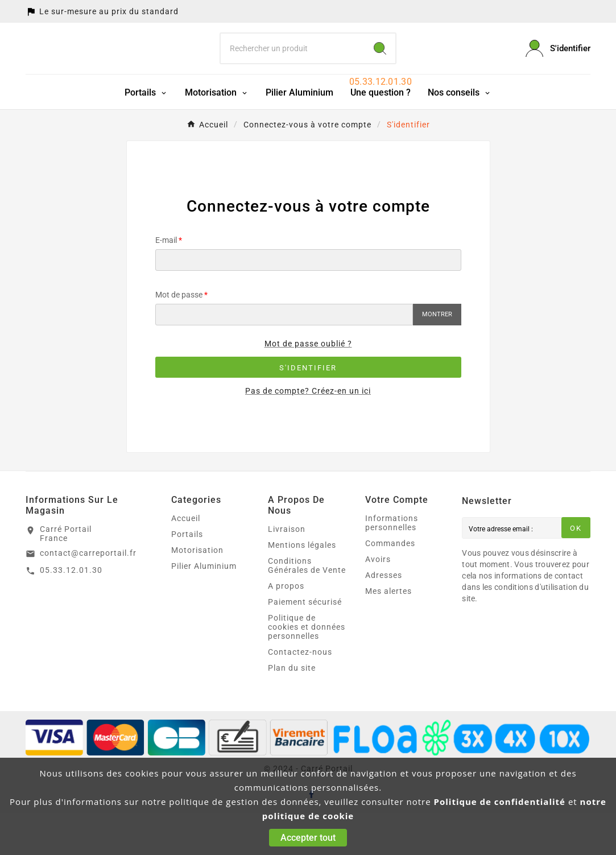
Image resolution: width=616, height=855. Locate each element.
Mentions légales (302, 586)
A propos (286, 627)
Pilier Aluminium (204, 608)
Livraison (287, 571)
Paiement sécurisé (305, 643)
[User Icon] (558, 69)
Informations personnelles (392, 564)
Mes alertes (388, 633)
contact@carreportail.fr (88, 594)
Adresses (384, 617)
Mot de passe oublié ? (308, 385)
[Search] (380, 69)
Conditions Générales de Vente (307, 607)
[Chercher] (293, 69)
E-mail (166, 282)
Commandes (390, 585)
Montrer (437, 356)
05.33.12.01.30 (71, 612)
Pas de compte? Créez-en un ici (308, 432)
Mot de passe (179, 336)
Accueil (186, 560)
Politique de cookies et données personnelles (307, 668)
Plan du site (292, 709)
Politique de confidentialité (500, 802)
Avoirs (378, 601)
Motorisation (197, 592)
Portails (187, 576)
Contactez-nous (300, 693)
